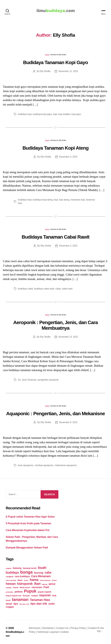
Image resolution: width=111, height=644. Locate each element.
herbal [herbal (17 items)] (54, 580)
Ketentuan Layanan (49, 632)
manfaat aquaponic (44, 465)
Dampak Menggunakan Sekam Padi (27, 548)
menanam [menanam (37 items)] (37, 587)
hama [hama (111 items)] (34, 580)
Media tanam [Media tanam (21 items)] (25, 588)
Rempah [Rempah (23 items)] (26, 596)
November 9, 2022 (68, 422)
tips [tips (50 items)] (16, 604)
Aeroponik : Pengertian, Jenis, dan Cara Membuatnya (55, 325)
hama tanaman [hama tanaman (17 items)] (45, 580)
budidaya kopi (25, 114)
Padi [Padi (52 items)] (46, 587)
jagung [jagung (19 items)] (45, 584)
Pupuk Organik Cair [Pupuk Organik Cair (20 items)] (13, 596)
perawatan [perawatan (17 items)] (10, 592)
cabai (58, 289)
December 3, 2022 (68, 157)
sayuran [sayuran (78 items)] (45, 595)
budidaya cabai (25, 289)
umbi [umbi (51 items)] (52, 604)
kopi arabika (64, 114)
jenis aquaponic (26, 465)
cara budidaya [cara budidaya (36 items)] (22, 576)
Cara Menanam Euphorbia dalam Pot (28, 530)
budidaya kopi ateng (43, 200)
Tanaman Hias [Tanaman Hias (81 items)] (40, 600)
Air (19, 380)
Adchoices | (35, 628)
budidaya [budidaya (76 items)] (12, 573)
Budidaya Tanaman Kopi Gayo (55, 62)
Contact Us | (63, 628)
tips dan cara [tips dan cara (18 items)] (24, 604)
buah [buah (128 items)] (42, 568)
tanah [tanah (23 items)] (8, 600)
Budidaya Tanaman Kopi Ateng (56, 148)
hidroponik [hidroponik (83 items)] (25, 584)
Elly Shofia (45, 71)
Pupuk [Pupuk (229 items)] (30, 591)
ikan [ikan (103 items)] (37, 584)
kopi (55, 114)
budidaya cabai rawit (44, 289)
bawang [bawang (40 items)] (17, 568)
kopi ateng (64, 200)
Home (47, 55)
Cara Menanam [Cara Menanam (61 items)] (41, 576)
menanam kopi (78, 200)
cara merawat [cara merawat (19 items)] (11, 580)
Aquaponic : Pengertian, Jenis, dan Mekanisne (55, 413)
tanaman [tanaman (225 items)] (20, 599)
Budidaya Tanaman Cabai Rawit (55, 237)
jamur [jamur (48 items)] (52, 584)
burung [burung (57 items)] (39, 573)
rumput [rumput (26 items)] (34, 596)
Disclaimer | (49, 628)
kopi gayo (76, 114)
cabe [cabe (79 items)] (48, 573)
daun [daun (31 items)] (20, 580)
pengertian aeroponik (48, 380)
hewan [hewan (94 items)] (11, 584)
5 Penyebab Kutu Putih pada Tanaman (28, 523)
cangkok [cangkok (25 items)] (10, 577)
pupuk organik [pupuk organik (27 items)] (44, 592)
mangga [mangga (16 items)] (9, 588)
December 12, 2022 (68, 71)
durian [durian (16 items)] (26, 580)
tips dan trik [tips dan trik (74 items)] (39, 604)
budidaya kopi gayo (42, 114)
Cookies (64, 632)
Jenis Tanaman (29, 380)
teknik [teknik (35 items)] (9, 604)
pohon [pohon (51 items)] (19, 592)
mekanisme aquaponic (66, 465)
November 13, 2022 (68, 337)
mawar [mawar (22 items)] (16, 587)
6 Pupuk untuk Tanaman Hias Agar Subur (30, 517)
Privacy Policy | (79, 628)
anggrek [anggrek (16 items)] (9, 568)
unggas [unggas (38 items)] (10, 607)
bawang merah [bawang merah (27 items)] (30, 568)
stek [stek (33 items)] (54, 595)
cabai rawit (67, 289)
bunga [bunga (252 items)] (26, 572)
